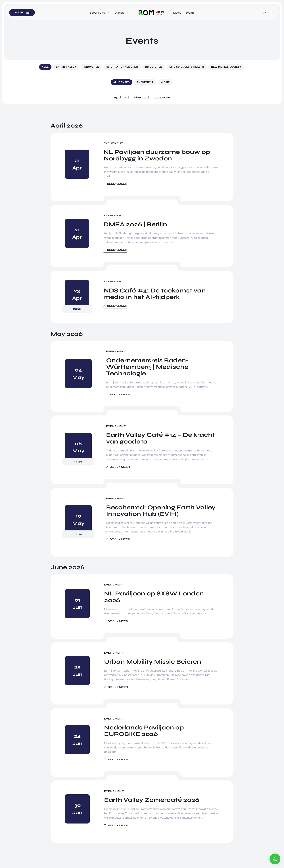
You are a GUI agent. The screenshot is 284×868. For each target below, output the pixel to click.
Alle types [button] (122, 82)
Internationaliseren (122, 67)
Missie (165, 82)
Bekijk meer (117, 184)
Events (190, 13)
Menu (20, 13)
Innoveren (91, 67)
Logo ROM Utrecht (151, 13)
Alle (45, 67)
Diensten (120, 13)
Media (177, 13)
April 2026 (122, 97)
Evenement (145, 82)
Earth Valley (66, 67)
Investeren (154, 67)
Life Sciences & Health (187, 67)
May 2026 (142, 97)
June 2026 (162, 97)
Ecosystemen (98, 13)
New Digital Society (226, 67)
